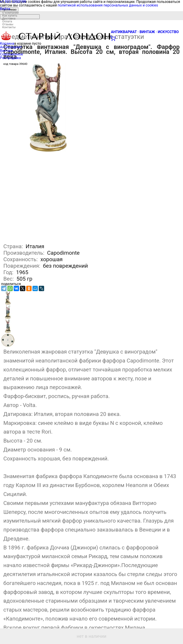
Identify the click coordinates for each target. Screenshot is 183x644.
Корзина (7, 43)
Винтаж (6, 51)
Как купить (10, 16)
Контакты (9, 27)
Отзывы (8, 24)
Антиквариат (11, 47)
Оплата (7, 21)
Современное (12, 54)
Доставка (9, 18)
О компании (10, 13)
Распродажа (10, 58)
